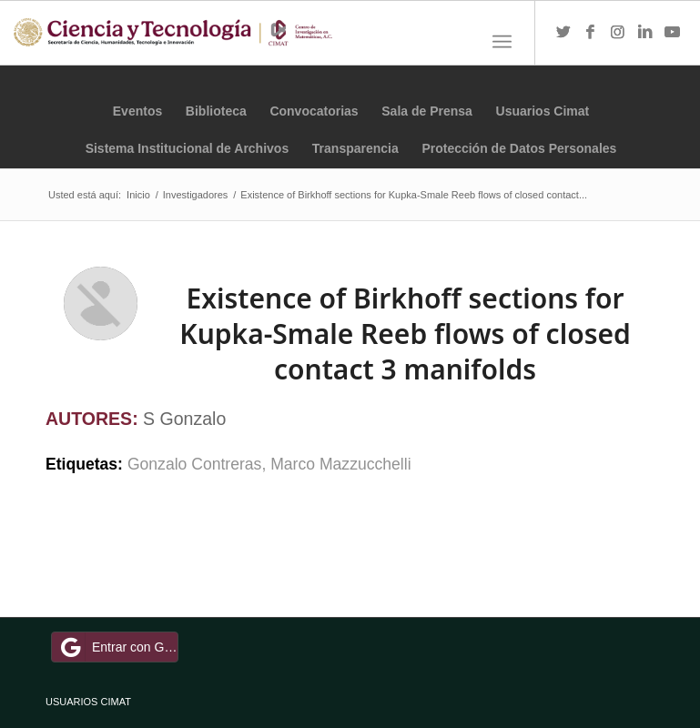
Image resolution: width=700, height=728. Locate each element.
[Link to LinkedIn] (645, 33)
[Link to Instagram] (618, 33)
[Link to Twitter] (563, 33)
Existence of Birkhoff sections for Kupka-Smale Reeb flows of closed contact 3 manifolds (405, 334)
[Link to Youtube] (673, 33)
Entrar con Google (117, 647)
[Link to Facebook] (591, 33)
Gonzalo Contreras (195, 464)
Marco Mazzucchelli (340, 464)
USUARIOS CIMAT (88, 702)
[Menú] (502, 42)
